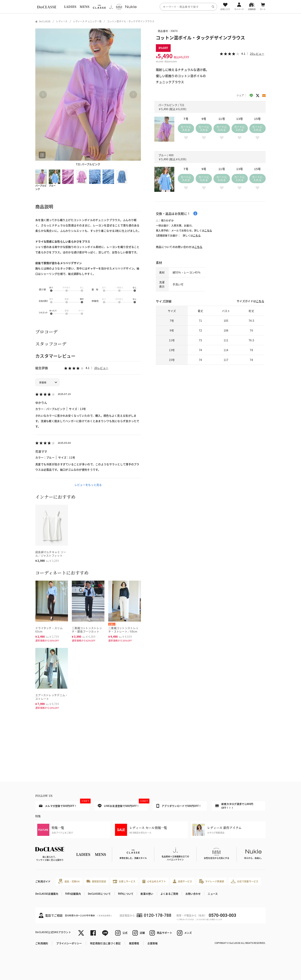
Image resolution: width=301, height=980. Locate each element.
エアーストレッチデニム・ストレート (52, 697)
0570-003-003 (222, 915)
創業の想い (147, 894)
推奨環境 (134, 943)
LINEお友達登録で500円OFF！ (123, 804)
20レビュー (101, 368)
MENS (84, 7)
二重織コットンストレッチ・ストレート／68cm (123, 630)
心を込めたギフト (154, 881)
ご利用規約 (42, 943)
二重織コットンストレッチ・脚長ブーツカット (87, 630)
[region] (150, 7)
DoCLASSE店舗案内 (47, 894)
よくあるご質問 (169, 894)
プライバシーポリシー (69, 943)
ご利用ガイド (43, 881)
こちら (208, 230)
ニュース (213, 894)
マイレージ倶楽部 (212, 881)
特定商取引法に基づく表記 (105, 943)
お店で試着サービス (245, 881)
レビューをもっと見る (88, 485)
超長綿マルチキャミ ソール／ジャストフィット (51, 554)
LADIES (70, 7)
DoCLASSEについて (99, 894)
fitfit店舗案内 (73, 894)
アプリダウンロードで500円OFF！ (179, 806)
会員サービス (182, 881)
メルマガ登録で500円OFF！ (64, 804)
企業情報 (153, 943)
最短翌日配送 (96, 881)
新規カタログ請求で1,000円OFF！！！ (234, 806)
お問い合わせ (193, 894)
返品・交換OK (69, 881)
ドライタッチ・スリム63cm (49, 630)
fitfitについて (126, 894)
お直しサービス (124, 881)
